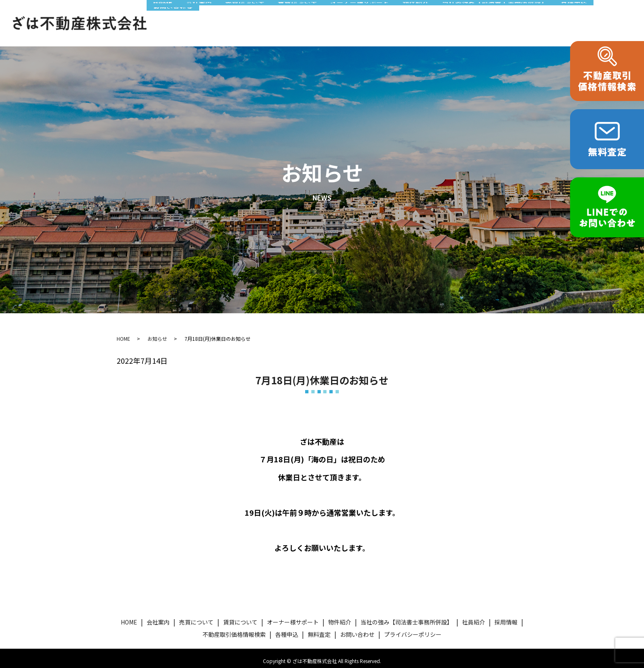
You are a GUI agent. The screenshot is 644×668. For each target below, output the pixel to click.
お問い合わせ (174, 28)
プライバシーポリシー (413, 629)
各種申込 (579, 14)
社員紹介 (474, 617)
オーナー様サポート (362, 14)
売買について (245, 14)
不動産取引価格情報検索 (234, 629)
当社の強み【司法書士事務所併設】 (499, 14)
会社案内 (199, 14)
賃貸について (299, 14)
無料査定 (319, 629)
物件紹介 (419, 14)
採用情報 (506, 617)
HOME (163, 14)
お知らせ (157, 333)
